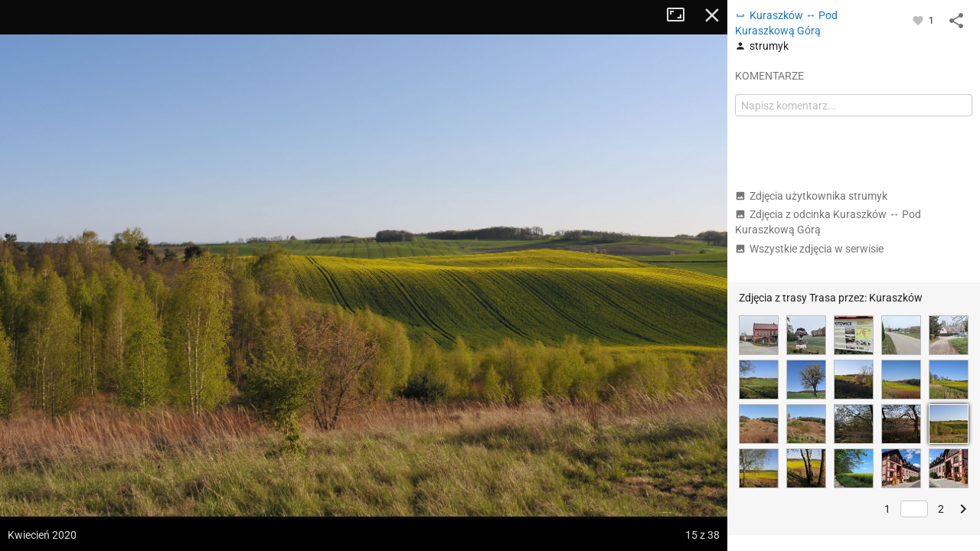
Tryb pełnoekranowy (681, 15)
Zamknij (712, 15)
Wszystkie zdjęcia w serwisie (809, 249)
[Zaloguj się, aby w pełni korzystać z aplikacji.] (919, 20)
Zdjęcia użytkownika (811, 196)
